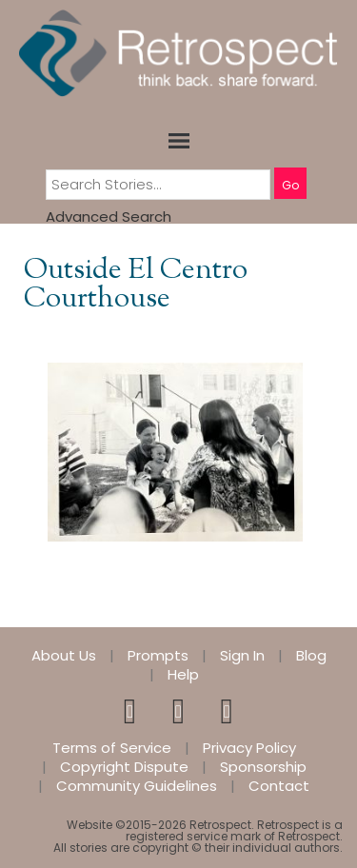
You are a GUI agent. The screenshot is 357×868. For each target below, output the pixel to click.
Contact (279, 786)
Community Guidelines (137, 786)
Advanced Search (109, 217)
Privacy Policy (249, 748)
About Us (64, 656)
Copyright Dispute (124, 767)
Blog (311, 656)
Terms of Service (112, 748)
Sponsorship (263, 767)
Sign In (242, 656)
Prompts (158, 656)
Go (290, 185)
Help (183, 675)
